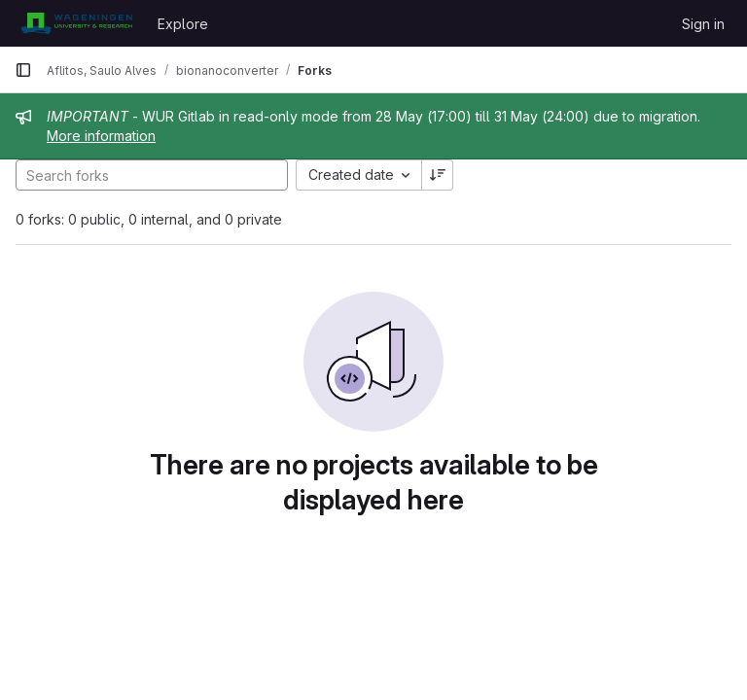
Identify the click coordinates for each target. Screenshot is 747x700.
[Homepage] (76, 23)
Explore (183, 24)
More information (101, 136)
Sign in (703, 24)
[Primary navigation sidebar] (23, 70)
